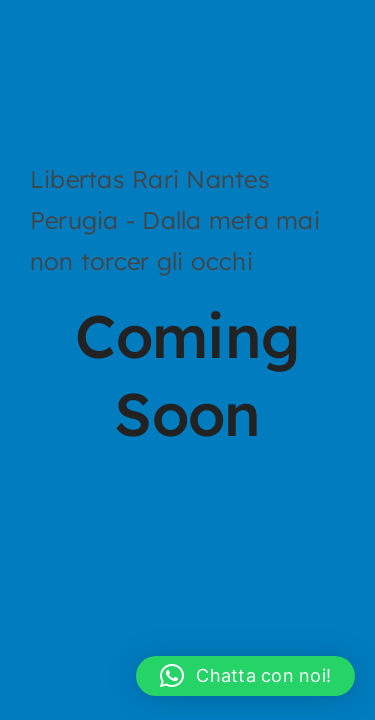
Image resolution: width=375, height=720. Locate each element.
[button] (245, 676)
